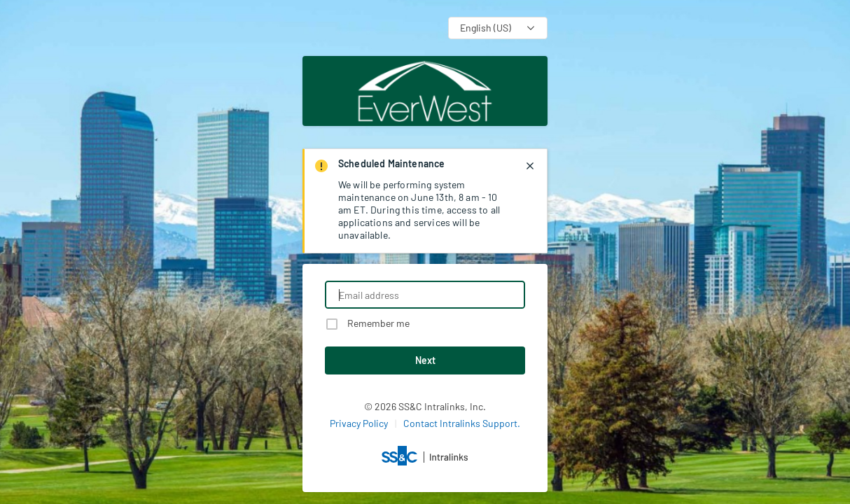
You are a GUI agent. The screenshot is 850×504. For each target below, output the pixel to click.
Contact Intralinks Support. (462, 423)
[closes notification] (530, 166)
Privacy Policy (359, 423)
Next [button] (425, 360)
